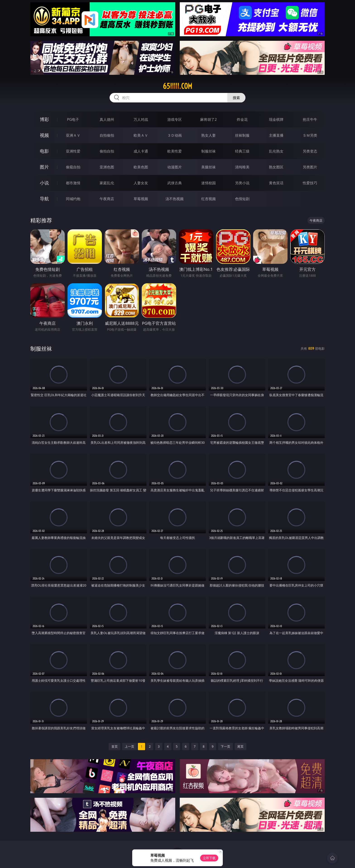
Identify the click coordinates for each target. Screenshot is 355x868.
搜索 (236, 98)
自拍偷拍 (107, 135)
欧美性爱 (175, 151)
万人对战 (141, 119)
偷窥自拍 (73, 167)
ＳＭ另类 (310, 135)
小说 (44, 183)
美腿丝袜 (209, 167)
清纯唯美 (242, 167)
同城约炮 (73, 199)
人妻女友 (141, 183)
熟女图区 (276, 167)
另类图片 (310, 167)
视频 (44, 135)
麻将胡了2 (208, 119)
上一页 (130, 746)
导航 (44, 199)
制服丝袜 (209, 151)
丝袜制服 (242, 135)
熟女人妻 (209, 135)
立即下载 (209, 858)
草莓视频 (141, 199)
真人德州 (107, 119)
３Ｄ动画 (175, 135)
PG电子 (73, 119)
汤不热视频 (175, 199)
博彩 (44, 119)
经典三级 (242, 151)
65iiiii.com (177, 86)
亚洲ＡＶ (73, 135)
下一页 (225, 746)
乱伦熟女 (276, 151)
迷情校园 (209, 183)
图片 (44, 167)
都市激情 (73, 183)
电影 (44, 151)
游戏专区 (175, 119)
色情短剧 (242, 199)
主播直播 (276, 135)
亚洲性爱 (73, 151)
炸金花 (242, 119)
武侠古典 (175, 183)
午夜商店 (107, 199)
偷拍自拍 (107, 151)
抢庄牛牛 (310, 119)
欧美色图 (141, 167)
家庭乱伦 (107, 183)
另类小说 (242, 183)
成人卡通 (141, 151)
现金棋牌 (276, 119)
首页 (115, 746)
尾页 (240, 746)
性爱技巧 (310, 183)
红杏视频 (209, 199)
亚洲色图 (107, 167)
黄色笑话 (276, 183)
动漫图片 (175, 167)
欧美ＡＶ (141, 135)
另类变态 (310, 151)
